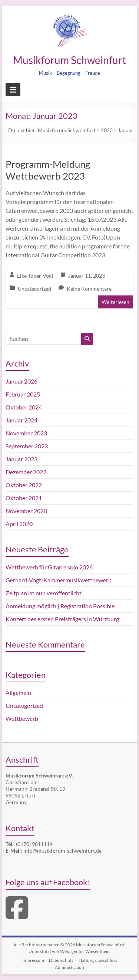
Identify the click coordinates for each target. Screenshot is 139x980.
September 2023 (27, 446)
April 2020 (19, 524)
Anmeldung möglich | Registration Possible (60, 606)
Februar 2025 (23, 394)
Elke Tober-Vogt (35, 276)
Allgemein (18, 693)
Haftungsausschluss (98, 960)
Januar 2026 (21, 381)
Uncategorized (34, 289)
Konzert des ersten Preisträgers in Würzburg (62, 619)
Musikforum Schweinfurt (69, 60)
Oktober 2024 (24, 407)
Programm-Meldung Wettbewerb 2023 (48, 170)
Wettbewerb (22, 718)
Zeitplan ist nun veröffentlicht (44, 593)
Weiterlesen (115, 302)
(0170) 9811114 (34, 844)
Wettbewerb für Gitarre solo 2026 (49, 567)
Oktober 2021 (24, 498)
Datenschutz (61, 960)
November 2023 (26, 433)
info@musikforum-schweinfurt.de (62, 851)
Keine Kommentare (89, 289)
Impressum (33, 960)
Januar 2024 (21, 420)
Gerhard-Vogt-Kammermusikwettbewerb (59, 580)
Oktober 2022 (24, 485)
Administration (69, 967)
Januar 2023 (21, 459)
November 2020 (26, 511)
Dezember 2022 (26, 472)
